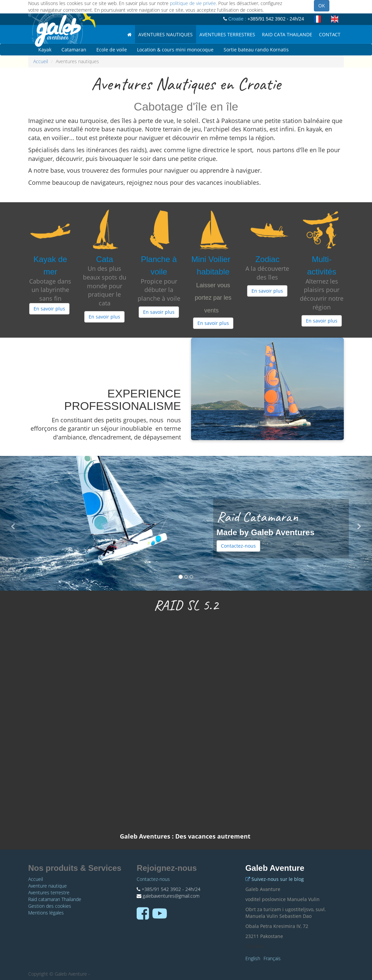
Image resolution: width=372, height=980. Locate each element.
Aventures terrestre (49, 892)
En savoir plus (49, 309)
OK (322, 6)
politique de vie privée (193, 3)
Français (272, 958)
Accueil (41, 61)
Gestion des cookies (50, 906)
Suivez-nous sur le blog (278, 879)
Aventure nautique (48, 886)
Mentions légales (46, 913)
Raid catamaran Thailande (55, 899)
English (253, 958)
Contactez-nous (238, 546)
